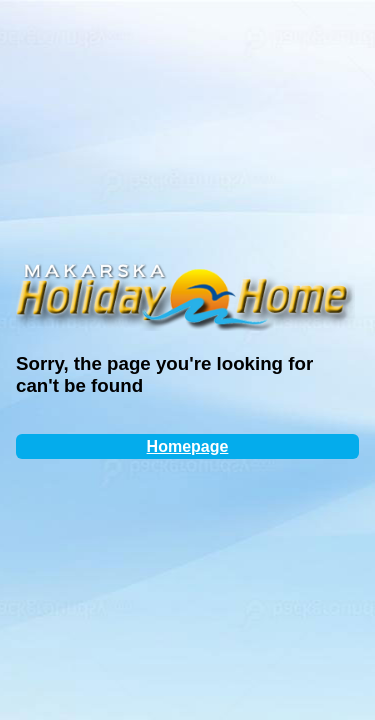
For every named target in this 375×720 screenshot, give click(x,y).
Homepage (188, 446)
